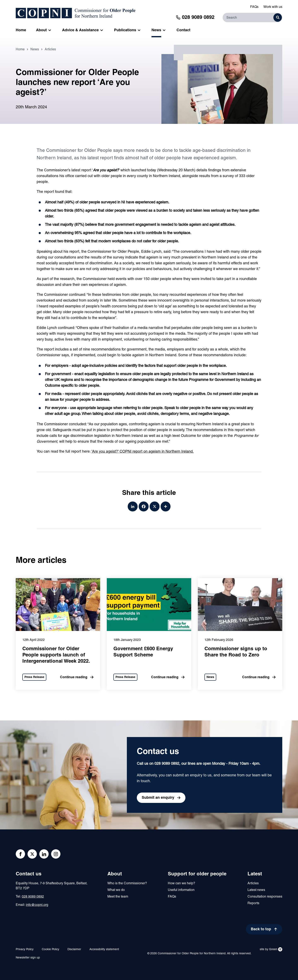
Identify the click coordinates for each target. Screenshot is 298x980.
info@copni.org (37, 905)
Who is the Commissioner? (127, 883)
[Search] (252, 18)
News (35, 50)
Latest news (256, 890)
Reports (253, 903)
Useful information (181, 890)
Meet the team (118, 897)
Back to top (261, 929)
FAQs (254, 7)
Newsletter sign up (28, 958)
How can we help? (181, 883)
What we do (116, 890)
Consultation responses (265, 897)
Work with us (273, 7)
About (115, 874)
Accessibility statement (104, 949)
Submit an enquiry (158, 798)
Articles (50, 50)
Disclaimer (74, 949)
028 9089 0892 (33, 897)
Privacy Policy (25, 949)
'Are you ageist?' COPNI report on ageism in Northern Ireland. (143, 453)
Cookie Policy (50, 949)
